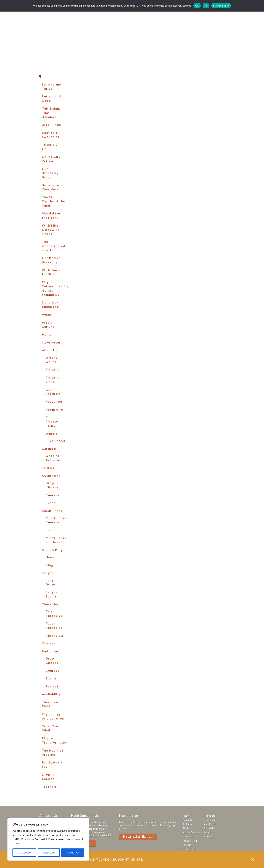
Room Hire (54, 409)
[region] (48, 839)
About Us (50, 350)
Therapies (50, 604)
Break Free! (52, 125)
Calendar (49, 449)
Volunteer (58, 441)
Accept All (73, 852)
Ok (197, 6)
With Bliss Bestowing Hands (51, 230)
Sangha (48, 573)
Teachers (49, 786)
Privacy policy (221, 6)
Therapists (55, 635)
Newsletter (51, 342)
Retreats (53, 686)
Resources (54, 401)
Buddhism (50, 651)
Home (47, 334)
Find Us (48, 468)
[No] (259, 6)
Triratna (53, 369)
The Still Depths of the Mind (53, 201)
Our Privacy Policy (52, 421)
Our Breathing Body (50, 173)
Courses (52, 495)
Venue (47, 314)
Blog (49, 565)
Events (51, 503)
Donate (52, 433)
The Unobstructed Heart (54, 246)
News (50, 557)
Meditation (51, 476)
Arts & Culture (191, 832)
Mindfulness (52, 511)
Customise (24, 852)
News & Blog (52, 550)
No (206, 6)
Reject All (49, 852)
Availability (51, 694)
